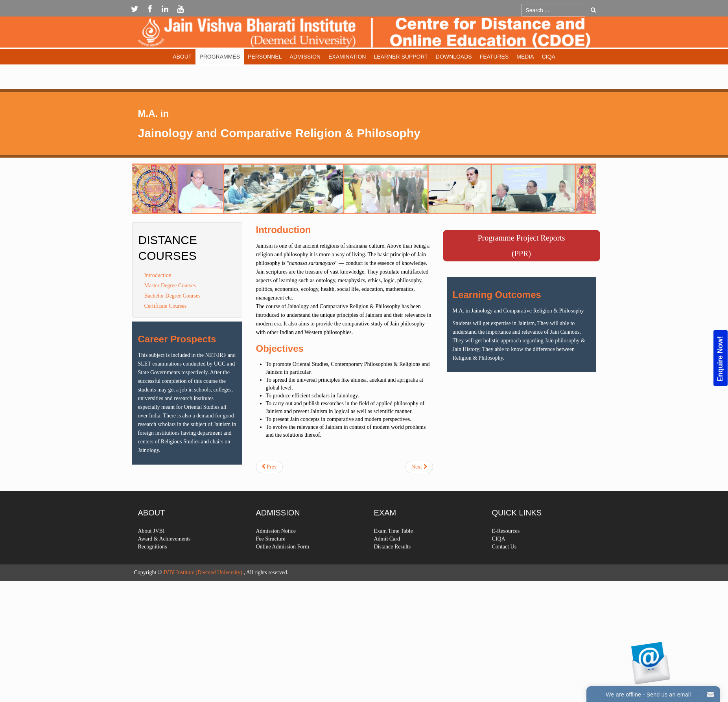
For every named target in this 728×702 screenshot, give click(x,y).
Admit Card (387, 560)
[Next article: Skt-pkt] (419, 467)
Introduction (158, 275)
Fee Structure (271, 560)
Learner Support (401, 57)
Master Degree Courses (170, 286)
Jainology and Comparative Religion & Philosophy (279, 133)
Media (525, 57)
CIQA (549, 57)
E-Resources (506, 552)
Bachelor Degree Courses (172, 296)
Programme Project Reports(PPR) (521, 246)
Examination (347, 57)
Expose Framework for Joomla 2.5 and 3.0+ (364, 34)
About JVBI (151, 552)
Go (593, 10)
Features (494, 57)
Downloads (454, 57)
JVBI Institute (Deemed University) (203, 572)
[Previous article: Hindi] (269, 467)
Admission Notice (276, 552)
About (182, 57)
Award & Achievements (164, 560)
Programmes (220, 57)
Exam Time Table (393, 552)
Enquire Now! (720, 359)
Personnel (265, 57)
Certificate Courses (166, 306)
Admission (305, 57)
